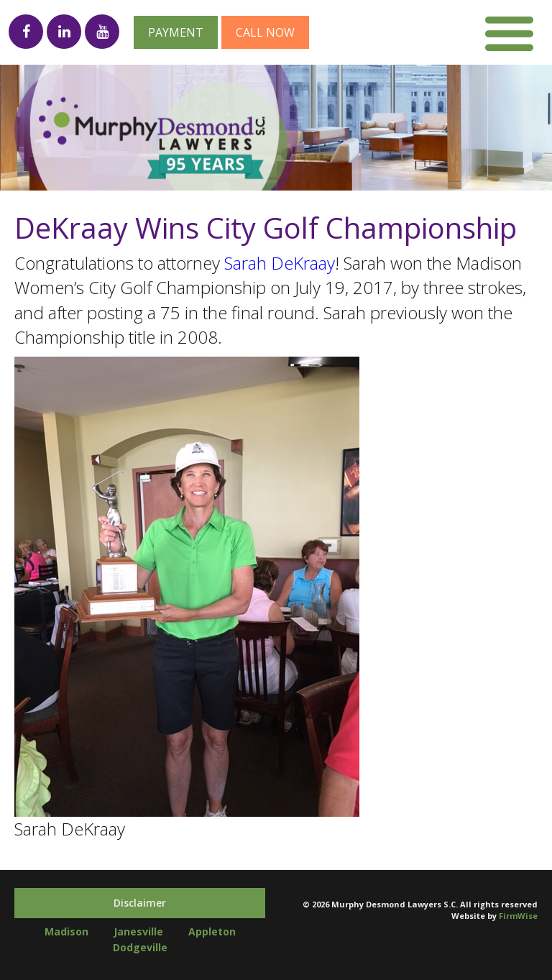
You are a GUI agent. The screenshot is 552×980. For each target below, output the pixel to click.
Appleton (212, 931)
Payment (176, 32)
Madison (66, 931)
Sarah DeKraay (280, 263)
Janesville (138, 931)
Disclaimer (140, 903)
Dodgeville (140, 947)
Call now (265, 32)
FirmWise (518, 916)
